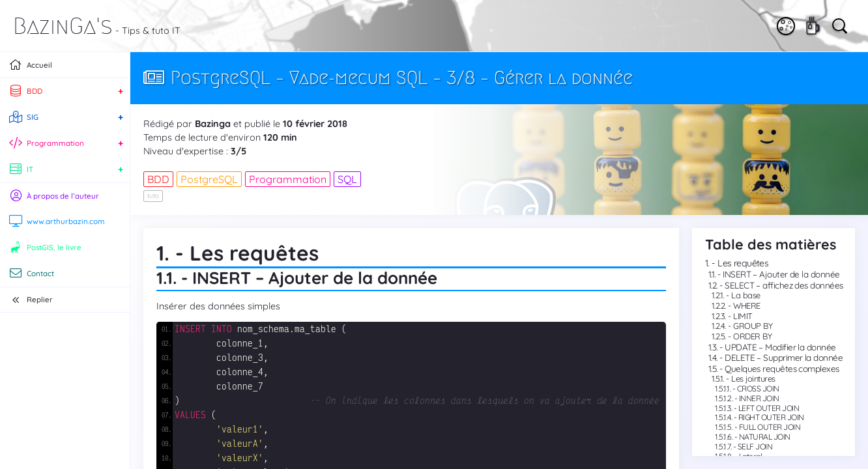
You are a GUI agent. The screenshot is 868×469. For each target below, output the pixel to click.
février (311, 124)
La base (745, 295)
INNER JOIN (759, 398)
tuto (153, 196)
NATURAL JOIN (765, 437)
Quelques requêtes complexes (782, 368)
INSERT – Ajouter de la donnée (781, 274)
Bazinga (213, 124)
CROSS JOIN (758, 389)
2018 (337, 124)
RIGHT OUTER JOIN (771, 417)
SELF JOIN (755, 447)
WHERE (746, 306)
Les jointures (753, 378)
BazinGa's (63, 26)
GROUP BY (753, 326)
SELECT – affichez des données (784, 285)
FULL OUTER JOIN (770, 427)
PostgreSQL (209, 179)
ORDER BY (752, 336)
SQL (347, 179)
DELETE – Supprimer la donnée (784, 357)
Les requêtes (743, 263)
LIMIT (743, 316)
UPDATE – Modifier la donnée (780, 347)
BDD (158, 179)
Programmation (288, 179)
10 (289, 124)
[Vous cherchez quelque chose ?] (839, 25)
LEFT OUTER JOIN (769, 408)
